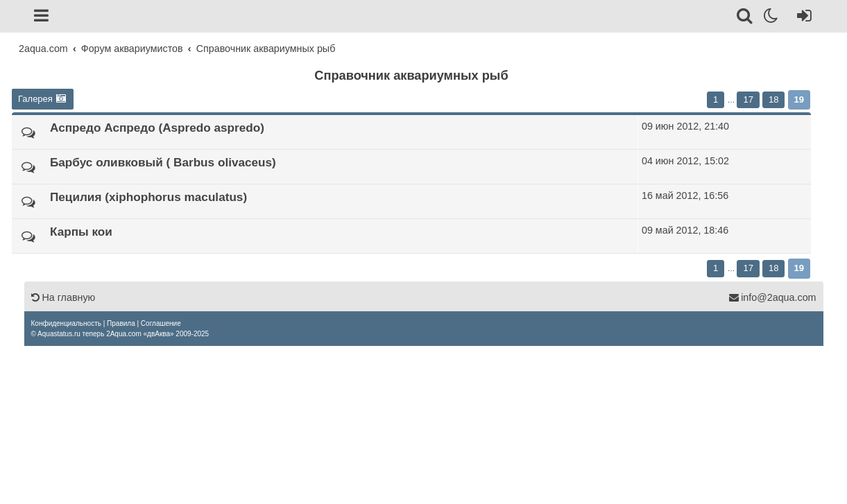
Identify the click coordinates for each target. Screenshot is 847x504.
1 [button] (716, 99)
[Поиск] (745, 18)
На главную (63, 297)
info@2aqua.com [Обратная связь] (772, 297)
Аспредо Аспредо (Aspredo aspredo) (157, 128)
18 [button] (773, 99)
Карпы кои (81, 232)
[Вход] (802, 18)
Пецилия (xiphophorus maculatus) (148, 197)
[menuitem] (66, 323)
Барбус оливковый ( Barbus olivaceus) (163, 162)
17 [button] (748, 99)
